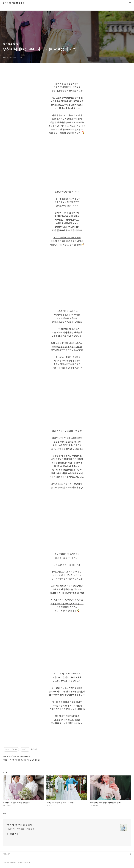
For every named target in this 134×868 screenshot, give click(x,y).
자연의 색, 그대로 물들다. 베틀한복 (21, 829)
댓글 (4, 813)
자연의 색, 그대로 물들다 (14, 3)
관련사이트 (7, 854)
